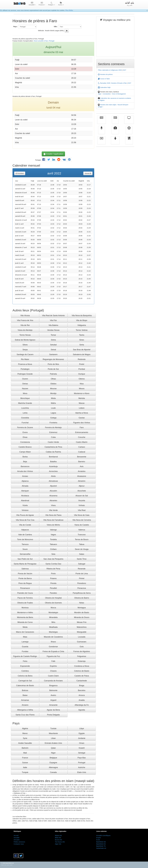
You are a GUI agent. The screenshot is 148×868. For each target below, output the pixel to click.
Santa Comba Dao (53, 564)
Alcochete (82, 491)
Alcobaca (25, 496)
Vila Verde (53, 510)
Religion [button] (52, 4)
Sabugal (82, 564)
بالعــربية (130, 4)
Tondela (53, 539)
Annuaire (17, 840)
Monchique (25, 398)
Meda (25, 627)
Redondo (82, 359)
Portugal (82, 763)
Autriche (82, 767)
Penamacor (25, 588)
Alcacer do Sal (82, 496)
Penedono (82, 583)
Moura (82, 389)
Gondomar (53, 647)
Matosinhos (82, 627)
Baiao (25, 695)
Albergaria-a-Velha (25, 710)
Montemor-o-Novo (82, 393)
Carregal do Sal (25, 681)
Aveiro (53, 695)
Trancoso (82, 535)
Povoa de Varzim (25, 574)
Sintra (53, 340)
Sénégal (82, 753)
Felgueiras (82, 656)
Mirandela (53, 617)
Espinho (53, 666)
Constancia (25, 442)
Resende (82, 569)
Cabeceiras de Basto (25, 686)
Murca (53, 608)
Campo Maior (25, 452)
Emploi (99, 838)
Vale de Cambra (25, 535)
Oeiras (25, 384)
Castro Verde (53, 442)
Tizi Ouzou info (60, 842)
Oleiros (82, 379)
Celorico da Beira (25, 676)
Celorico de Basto (82, 671)
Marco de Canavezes (25, 632)
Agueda (82, 710)
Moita (53, 398)
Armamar (25, 700)
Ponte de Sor (53, 369)
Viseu (53, 505)
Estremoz (53, 432)
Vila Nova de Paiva (53, 515)
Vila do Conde (25, 525)
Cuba (53, 437)
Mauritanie (53, 733)
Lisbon (82, 408)
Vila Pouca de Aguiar (25, 515)
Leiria (25, 413)
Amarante (53, 705)
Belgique (53, 758)
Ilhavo (53, 642)
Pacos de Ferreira (25, 598)
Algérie (25, 729)
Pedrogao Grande (25, 374)
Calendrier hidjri (104, 87)
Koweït (82, 748)
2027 (125, 70)
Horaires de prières (105, 74)
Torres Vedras (82, 330)
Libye (82, 729)
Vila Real (82, 510)
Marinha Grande (25, 403)
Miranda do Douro (82, 617)
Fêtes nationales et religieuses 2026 (110, 70)
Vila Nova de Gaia (82, 515)
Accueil (16, 836)
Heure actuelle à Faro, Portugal (44, 41)
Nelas (82, 603)
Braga (82, 686)
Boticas (25, 690)
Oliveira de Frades (25, 603)
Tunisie (53, 729)
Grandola (25, 418)
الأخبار (115, 121)
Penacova (82, 588)
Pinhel (82, 578)
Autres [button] (61, 4)
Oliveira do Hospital (53, 598)
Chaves (53, 671)
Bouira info (58, 840)
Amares (25, 705)
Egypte (82, 733)
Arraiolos (82, 471)
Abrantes (53, 501)
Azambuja (53, 466)
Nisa (82, 384)
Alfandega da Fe (82, 705)
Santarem (53, 354)
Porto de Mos (53, 364)
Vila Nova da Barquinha (82, 316)
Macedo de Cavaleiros (53, 637)
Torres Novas (25, 335)
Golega (53, 418)
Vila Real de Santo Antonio (53, 316)
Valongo (53, 530)
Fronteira (53, 423)
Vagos (53, 535)
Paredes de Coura (25, 593)
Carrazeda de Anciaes (53, 681)
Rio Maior (25, 359)
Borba (25, 457)
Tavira (82, 335)
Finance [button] (42, 4)
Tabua (82, 544)
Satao (82, 554)
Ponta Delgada (53, 715)
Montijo (53, 393)
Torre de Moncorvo (25, 539)
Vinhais (82, 505)
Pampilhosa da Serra (82, 593)
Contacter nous (19, 844)
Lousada (82, 637)
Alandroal (25, 501)
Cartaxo (82, 447)
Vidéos (115, 132)
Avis (82, 466)
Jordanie (82, 738)
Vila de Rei (25, 325)
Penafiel (53, 588)
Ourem (25, 379)
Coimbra (25, 671)
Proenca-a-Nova (25, 364)
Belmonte (53, 690)
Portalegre (25, 369)
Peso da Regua (25, 583)
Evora (25, 432)
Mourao (53, 389)
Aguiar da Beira (53, 710)
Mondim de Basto (82, 613)
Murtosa (25, 608)
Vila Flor (53, 320)
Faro (82, 427)
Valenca (82, 530)
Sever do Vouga (82, 549)
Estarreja (82, 661)
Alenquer (25, 491)
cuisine (129, 142)
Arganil (53, 700)
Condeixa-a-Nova (82, 666)
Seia (53, 554)
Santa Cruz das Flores (25, 715)
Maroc (25, 733)
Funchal (25, 423)
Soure (25, 549)
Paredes (53, 593)
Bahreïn (25, 748)
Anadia (82, 700)
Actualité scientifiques (103, 836)
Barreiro (82, 462)
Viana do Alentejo (25, 330)
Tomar (53, 335)
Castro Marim (82, 442)
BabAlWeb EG (101, 844)
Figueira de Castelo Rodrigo (25, 656)
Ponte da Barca (25, 578)
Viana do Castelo (82, 525)
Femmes (115, 142)
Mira (53, 622)
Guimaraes (82, 642)
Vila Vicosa (25, 316)
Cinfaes (53, 549)
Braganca (53, 686)
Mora (25, 393)
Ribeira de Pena (53, 569)
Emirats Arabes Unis (53, 743)
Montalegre (53, 613)
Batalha (53, 462)
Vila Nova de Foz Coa (25, 520)
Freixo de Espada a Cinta (53, 651)
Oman (82, 743)
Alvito (53, 476)
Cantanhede (82, 681)
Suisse (25, 763)
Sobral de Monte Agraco (25, 340)
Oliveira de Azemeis (53, 603)
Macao (82, 403)
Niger (53, 753)
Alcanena (53, 496)
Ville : (56, 27)
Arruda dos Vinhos (25, 471)
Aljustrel (53, 486)
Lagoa (53, 413)
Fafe (53, 661)
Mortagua (82, 608)
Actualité (102, 121)
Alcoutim (53, 491)
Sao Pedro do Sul (25, 559)
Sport (129, 132)
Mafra (53, 403)
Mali (25, 753)
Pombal (82, 369)
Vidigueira (82, 325)
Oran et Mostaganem (119, 94)
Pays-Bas (82, 758)
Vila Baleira (53, 325)
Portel (82, 364)
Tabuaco (53, 544)
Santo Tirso (82, 559)
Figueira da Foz (53, 656)
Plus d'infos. (69, 10)
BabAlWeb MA (101, 842)
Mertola (82, 398)
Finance (102, 142)
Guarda (25, 647)
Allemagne (53, 767)
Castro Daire (53, 676)
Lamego (25, 642)
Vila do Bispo (82, 320)
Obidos (53, 384)
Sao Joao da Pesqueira (53, 559)
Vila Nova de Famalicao (53, 520)
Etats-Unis (82, 772)
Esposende (25, 666)
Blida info (58, 838)
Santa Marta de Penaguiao (25, 564)
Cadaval (82, 452)
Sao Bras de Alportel (82, 350)
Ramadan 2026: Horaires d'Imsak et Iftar (112, 83)
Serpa (25, 350)
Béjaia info (58, 836)
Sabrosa (25, 569)
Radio (102, 132)
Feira (25, 661)
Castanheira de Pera (53, 447)
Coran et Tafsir (104, 79)
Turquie (25, 772)
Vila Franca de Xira (25, 320)
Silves (25, 345)
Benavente (82, 457)
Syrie (25, 738)
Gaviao (82, 418)
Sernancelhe (25, 554)
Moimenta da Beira (25, 617)
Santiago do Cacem (25, 354)
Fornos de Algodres (82, 651)
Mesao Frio (82, 622)
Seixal (53, 350)
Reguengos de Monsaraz (53, 359)
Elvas (25, 437)
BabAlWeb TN (101, 846)
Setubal (53, 345)
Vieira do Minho (53, 525)
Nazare (25, 389)
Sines (82, 340)
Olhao (53, 379)
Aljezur (82, 486)
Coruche (82, 437)
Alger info (58, 844)
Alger (100, 94)
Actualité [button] (32, 4)
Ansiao (25, 476)
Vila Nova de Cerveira (82, 520)
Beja (25, 462)
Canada (53, 772)
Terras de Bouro (82, 539)
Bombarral (53, 457)
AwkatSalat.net (101, 848)
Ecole (98, 840)
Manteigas (53, 632)
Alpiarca (25, 481)
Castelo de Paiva (82, 676)
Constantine (107, 94)
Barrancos (25, 466)
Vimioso (25, 510)
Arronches (53, 471)
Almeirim (82, 481)
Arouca (82, 695)
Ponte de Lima (82, 574)
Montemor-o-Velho (25, 613)
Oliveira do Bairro (82, 598)
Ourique (82, 374)
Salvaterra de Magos (82, 354)
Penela (53, 583)
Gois (82, 647)
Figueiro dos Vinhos (82, 423)
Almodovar (53, 481)
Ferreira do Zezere (25, 427)
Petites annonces (19, 842)
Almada (25, 486)
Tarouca (25, 544)
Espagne (53, 763)
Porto (53, 574)
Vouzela (82, 501)
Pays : (16, 27)
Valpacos (25, 530)
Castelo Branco (25, 447)
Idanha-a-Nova (82, 413)
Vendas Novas (53, 330)
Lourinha (25, 408)
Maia (25, 637)
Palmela (53, 374)
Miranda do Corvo (25, 622)
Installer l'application (53, 154)
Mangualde (82, 632)
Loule (53, 408)
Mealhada (53, 627)
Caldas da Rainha (53, 452)
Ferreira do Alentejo (53, 427)
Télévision (129, 121)
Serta (82, 345)
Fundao (25, 651)
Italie (25, 767)
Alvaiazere (82, 476)
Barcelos (82, 690)
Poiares (53, 578)
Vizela (25, 505)
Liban (53, 738)
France (25, 758)
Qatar (53, 748)
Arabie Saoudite (25, 743)
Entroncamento (82, 432)
